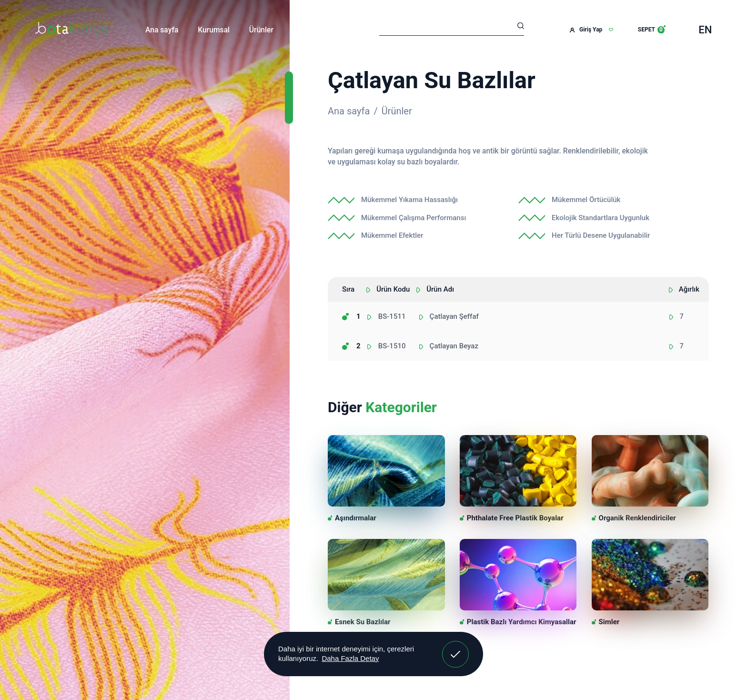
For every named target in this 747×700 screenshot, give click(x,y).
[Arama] (452, 27)
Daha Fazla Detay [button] (350, 658)
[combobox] (689, 317)
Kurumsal (214, 30)
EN (705, 30)
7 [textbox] (682, 316)
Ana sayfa (162, 30)
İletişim (305, 30)
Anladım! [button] (456, 647)
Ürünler (261, 30)
